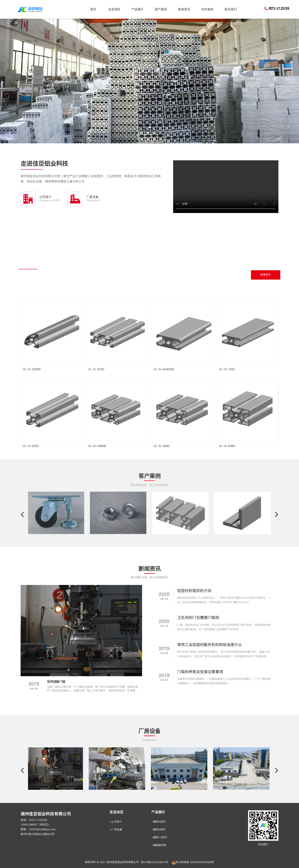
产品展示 (137, 9)
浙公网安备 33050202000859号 (193, 862)
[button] (146, 127)
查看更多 (266, 275)
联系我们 (231, 9)
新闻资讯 (184, 9)
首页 (93, 9)
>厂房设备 (116, 830)
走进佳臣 (114, 9)
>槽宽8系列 (158, 830)
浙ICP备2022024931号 (154, 862)
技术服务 (207, 9)
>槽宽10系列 (159, 837)
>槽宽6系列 (158, 822)
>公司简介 (116, 822)
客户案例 (161, 9)
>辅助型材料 (159, 845)
